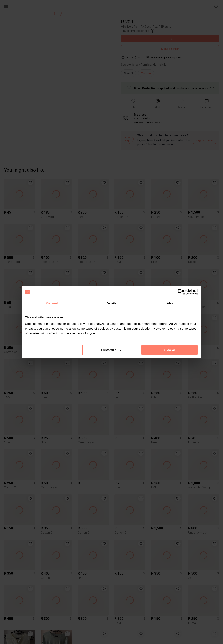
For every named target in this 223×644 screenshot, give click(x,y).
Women (146, 73)
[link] (207, 104)
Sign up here (205, 140)
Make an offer (170, 49)
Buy (170, 38)
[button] (216, 6)
